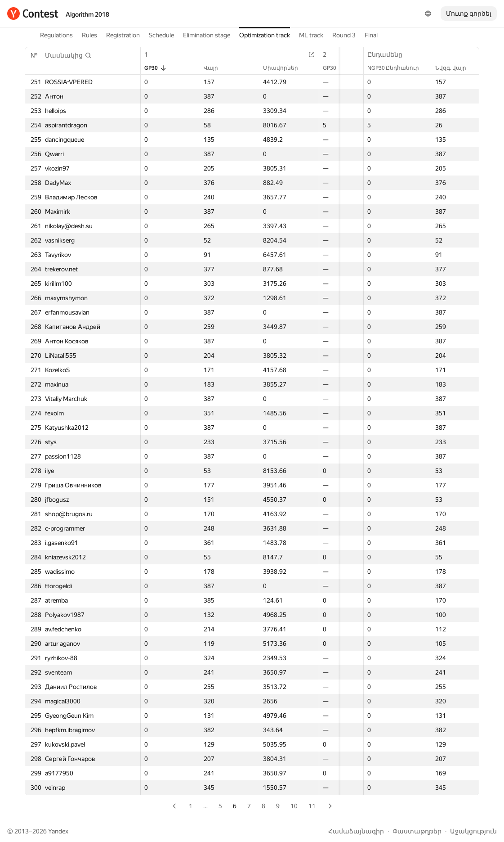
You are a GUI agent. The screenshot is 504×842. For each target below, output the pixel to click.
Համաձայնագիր (356, 831)
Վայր (204, 68)
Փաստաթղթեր (417, 831)
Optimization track (265, 35)
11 (312, 806)
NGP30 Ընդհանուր (398, 68)
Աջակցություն (473, 831)
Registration (123, 35)
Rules (89, 35)
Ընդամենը (389, 54)
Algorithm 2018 (87, 14)
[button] (68, 55)
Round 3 (344, 35)
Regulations (56, 35)
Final (371, 35)
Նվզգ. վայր (455, 68)
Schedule (161, 35)
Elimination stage (207, 35)
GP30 (156, 68)
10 (294, 806)
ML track (311, 35)
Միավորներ (263, 68)
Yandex (58, 831)
